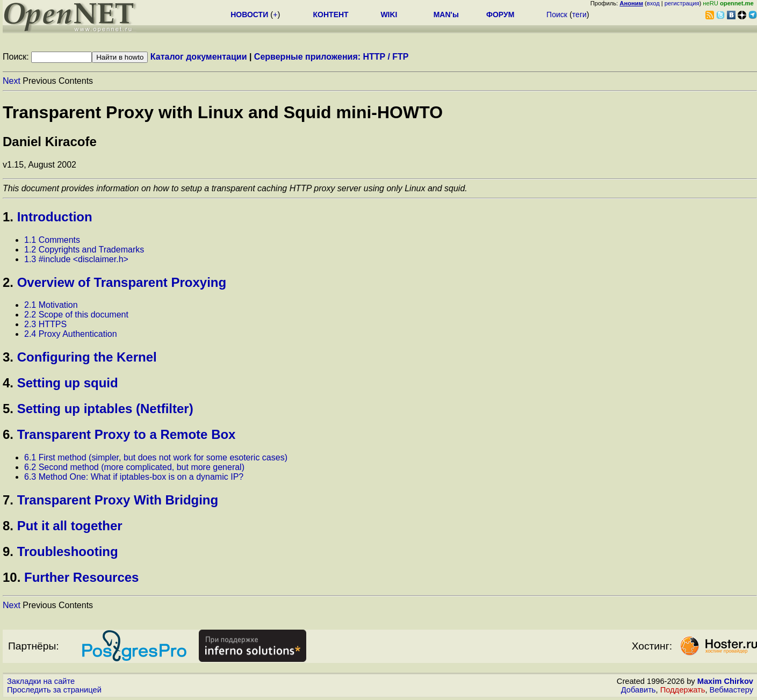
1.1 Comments (52, 240)
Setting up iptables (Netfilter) (105, 409)
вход (653, 3)
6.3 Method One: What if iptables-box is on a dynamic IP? (134, 477)
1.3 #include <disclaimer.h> (76, 259)
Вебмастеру (731, 690)
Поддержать (683, 690)
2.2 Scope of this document (76, 315)
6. (8, 434)
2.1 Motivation (51, 305)
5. (8, 409)
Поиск (557, 15)
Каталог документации (199, 57)
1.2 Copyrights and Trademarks (84, 250)
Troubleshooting (68, 551)
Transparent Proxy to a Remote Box (127, 434)
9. (8, 551)
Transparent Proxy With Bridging (118, 500)
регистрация (682, 3)
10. (12, 577)
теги (579, 15)
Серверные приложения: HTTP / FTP (331, 57)
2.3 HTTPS (45, 324)
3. (8, 357)
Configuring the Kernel (87, 357)
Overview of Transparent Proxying (122, 282)
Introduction (55, 217)
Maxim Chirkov (725, 681)
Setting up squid (68, 383)
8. (8, 526)
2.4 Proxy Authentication (71, 334)
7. (8, 500)
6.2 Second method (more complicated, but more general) (134, 467)
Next (12, 81)
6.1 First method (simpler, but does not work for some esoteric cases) (156, 457)
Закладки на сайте (41, 681)
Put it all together (70, 526)
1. (8, 217)
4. (8, 383)
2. (8, 282)
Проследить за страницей (54, 690)
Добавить (639, 690)
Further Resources (81, 577)
